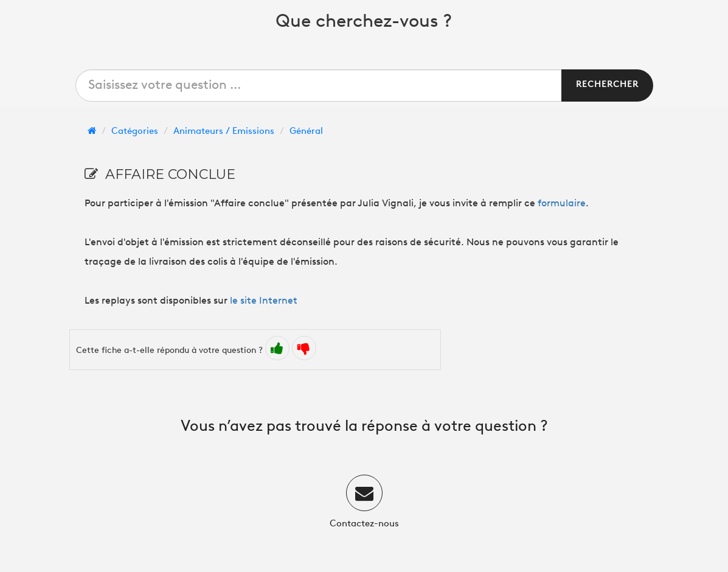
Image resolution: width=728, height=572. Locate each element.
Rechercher (607, 85)
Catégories (135, 131)
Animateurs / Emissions (224, 131)
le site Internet (264, 301)
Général (306, 131)
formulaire (562, 204)
